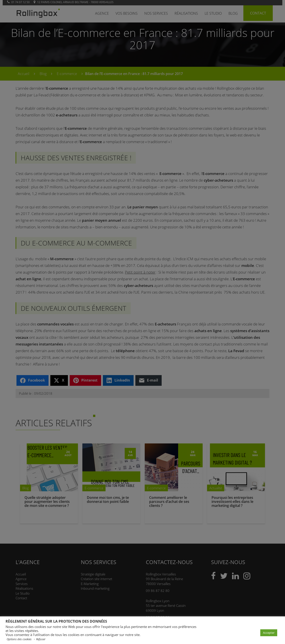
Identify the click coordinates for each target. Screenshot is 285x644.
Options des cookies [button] (19, 639)
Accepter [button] (269, 633)
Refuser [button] (41, 639)
